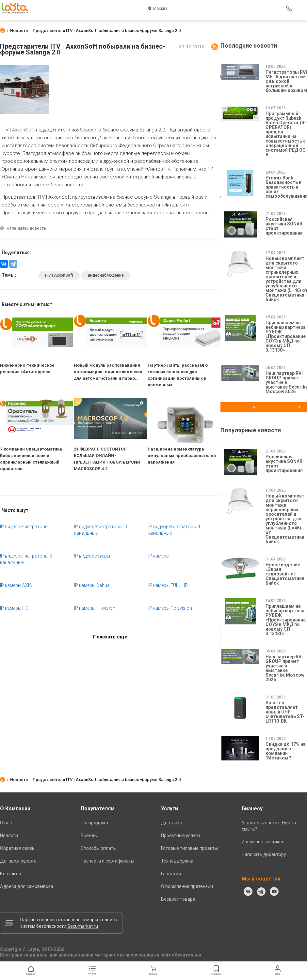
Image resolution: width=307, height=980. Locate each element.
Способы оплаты (99, 848)
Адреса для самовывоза (27, 886)
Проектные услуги (180, 835)
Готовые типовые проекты (189, 848)
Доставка (172, 823)
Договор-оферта (18, 861)
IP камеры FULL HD (168, 585)
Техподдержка (177, 861)
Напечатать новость (26, 228)
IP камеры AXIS (16, 585)
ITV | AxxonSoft (18, 130)
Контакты (10, 874)
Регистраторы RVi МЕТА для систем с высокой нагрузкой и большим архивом (286, 81)
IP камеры (159, 556)
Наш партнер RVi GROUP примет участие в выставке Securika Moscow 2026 (285, 668)
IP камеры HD (14, 608)
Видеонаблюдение (106, 275)
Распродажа (94, 823)
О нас (6, 823)
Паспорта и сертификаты (107, 861)
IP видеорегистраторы (24, 527)
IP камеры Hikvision (95, 608)
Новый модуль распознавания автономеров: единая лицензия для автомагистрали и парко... (108, 372)
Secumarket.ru (83, 926)
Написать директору (264, 854)
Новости (9, 835)
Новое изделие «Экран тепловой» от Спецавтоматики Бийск (285, 574)
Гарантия (171, 874)
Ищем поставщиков (263, 842)
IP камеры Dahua (92, 585)
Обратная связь (17, 848)
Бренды (89, 835)
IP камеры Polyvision (170, 608)
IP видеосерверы (92, 556)
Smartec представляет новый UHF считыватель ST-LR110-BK (285, 712)
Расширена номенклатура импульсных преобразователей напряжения (182, 456)
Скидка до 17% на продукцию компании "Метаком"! (286, 751)
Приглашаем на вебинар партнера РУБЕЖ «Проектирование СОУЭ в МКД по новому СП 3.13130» (286, 336)
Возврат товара (178, 899)
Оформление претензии (187, 886)
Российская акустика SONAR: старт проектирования (285, 226)
